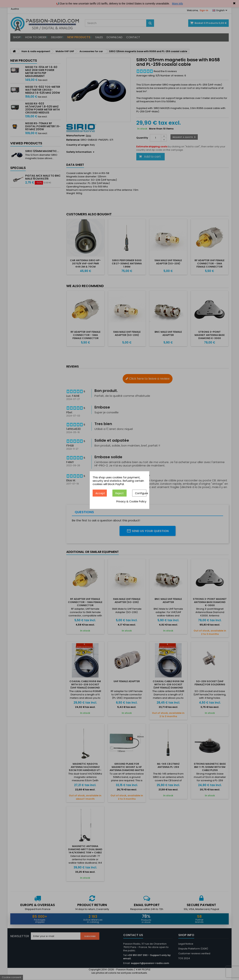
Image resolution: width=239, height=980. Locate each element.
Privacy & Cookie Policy (131, 501)
